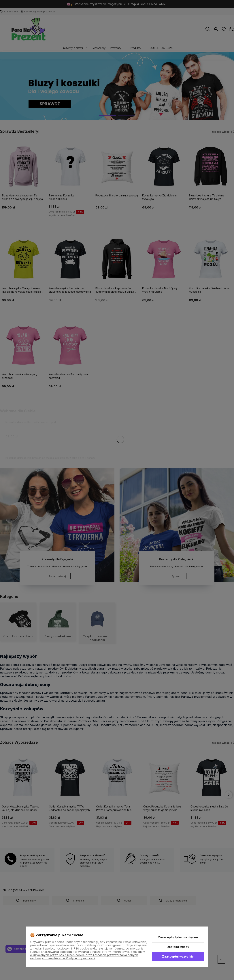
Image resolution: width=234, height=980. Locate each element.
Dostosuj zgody (178, 947)
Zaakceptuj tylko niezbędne (178, 937)
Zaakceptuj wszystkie (178, 956)
